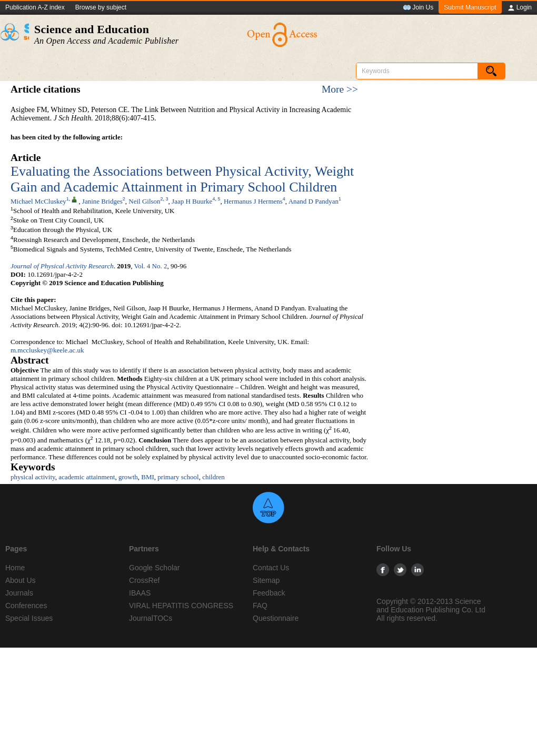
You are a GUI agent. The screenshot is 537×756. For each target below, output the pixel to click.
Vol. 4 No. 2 (150, 266)
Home (15, 568)
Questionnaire (276, 618)
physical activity (33, 477)
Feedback (269, 593)
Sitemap (266, 580)
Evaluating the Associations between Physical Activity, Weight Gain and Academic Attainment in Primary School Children (182, 179)
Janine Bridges (102, 201)
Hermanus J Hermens (253, 201)
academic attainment (87, 477)
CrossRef (144, 580)
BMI (148, 477)
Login (519, 8)
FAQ (260, 606)
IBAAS (140, 593)
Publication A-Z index (35, 7)
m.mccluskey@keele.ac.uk (47, 350)
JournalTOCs (151, 618)
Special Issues (29, 618)
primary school (178, 477)
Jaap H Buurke (192, 201)
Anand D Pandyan (314, 201)
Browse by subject (101, 7)
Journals (19, 593)
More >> (340, 89)
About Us (21, 580)
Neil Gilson (144, 201)
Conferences (26, 606)
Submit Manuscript (470, 7)
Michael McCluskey (38, 201)
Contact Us (271, 568)
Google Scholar (155, 568)
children (213, 477)
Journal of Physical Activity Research (62, 266)
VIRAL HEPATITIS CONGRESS (181, 606)
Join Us (418, 8)
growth (128, 477)
